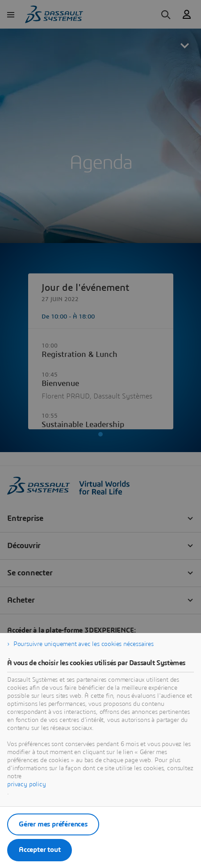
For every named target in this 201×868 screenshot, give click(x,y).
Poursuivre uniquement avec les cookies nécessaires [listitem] (84, 644)
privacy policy (27, 784)
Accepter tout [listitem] (40, 850)
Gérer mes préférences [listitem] (53, 824)
